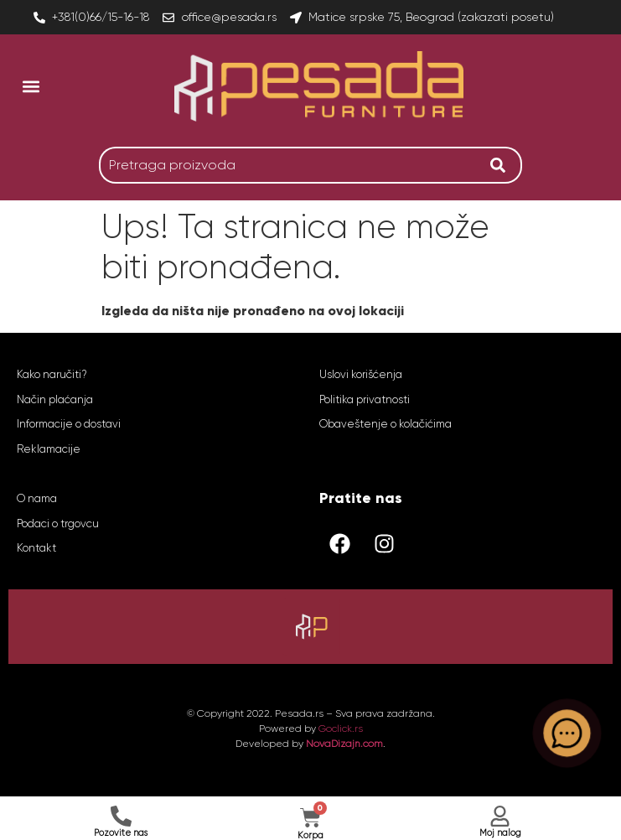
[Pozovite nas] (121, 816)
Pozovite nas (121, 833)
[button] (31, 86)
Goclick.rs (341, 729)
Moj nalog (500, 833)
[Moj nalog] (500, 816)
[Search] (502, 165)
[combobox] (290, 165)
